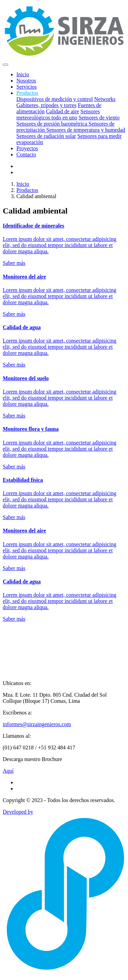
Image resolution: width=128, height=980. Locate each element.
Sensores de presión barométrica (52, 124)
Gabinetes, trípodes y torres (46, 105)
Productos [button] (27, 93)
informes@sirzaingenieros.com (37, 724)
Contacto (26, 154)
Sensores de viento (99, 118)
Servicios (27, 87)
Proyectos (27, 148)
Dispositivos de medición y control (55, 99)
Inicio (23, 74)
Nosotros (26, 81)
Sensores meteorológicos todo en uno (58, 114)
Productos (27, 190)
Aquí (8, 771)
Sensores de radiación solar (46, 136)
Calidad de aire (63, 111)
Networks (105, 99)
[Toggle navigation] (5, 65)
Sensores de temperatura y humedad (86, 130)
